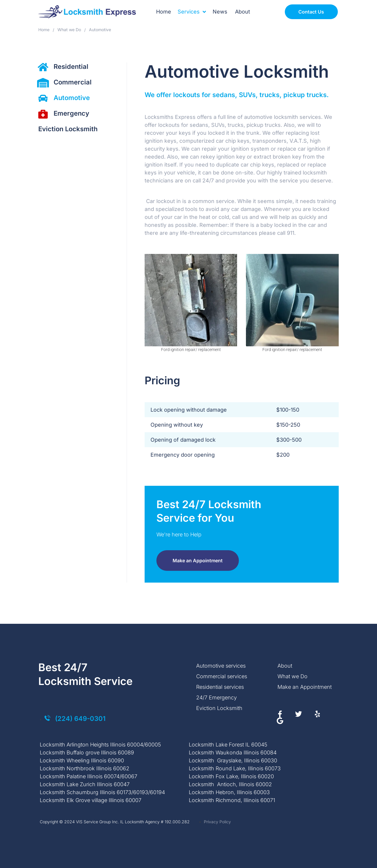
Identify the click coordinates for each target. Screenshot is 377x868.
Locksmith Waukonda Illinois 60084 (233, 753)
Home (44, 30)
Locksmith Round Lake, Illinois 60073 (235, 768)
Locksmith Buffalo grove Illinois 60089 (87, 753)
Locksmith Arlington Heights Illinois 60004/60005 (100, 745)
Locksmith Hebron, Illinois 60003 (229, 792)
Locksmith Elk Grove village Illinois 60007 (91, 800)
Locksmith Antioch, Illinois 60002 (230, 784)
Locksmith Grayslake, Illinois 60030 (233, 760)
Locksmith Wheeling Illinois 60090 (82, 760)
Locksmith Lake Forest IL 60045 (228, 745)
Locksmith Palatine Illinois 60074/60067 (89, 776)
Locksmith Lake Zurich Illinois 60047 (85, 784)
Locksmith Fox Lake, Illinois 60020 (231, 776)
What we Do (69, 30)
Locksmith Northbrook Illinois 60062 (85, 768)
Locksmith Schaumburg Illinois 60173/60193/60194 (102, 792)
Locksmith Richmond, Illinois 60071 (232, 800)
